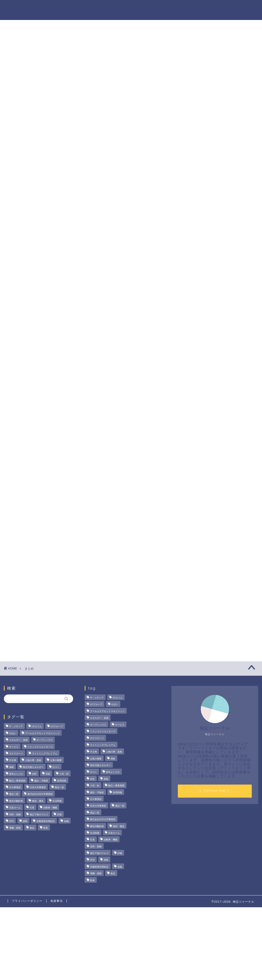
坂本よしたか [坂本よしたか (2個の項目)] (16, 774)
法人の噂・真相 (82, 8)
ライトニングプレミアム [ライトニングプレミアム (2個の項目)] (45, 754)
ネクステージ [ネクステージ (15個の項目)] (16, 754)
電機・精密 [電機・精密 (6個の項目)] (15, 828)
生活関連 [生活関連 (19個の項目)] (57, 801)
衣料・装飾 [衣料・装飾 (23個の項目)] (15, 815)
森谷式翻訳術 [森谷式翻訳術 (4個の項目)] (16, 801)
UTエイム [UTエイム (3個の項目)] (37, 727)
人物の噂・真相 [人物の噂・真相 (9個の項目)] (33, 760)
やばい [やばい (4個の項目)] (13, 733)
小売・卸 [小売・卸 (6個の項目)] (64, 774)
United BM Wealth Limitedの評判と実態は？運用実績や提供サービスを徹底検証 (219, 319)
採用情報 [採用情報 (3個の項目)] (62, 781)
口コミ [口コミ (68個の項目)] (56, 767)
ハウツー (184, 8)
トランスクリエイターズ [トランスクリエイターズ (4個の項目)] (40, 747)
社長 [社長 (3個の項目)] (32, 808)
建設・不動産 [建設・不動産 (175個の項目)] (41, 781)
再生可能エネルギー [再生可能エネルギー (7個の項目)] (33, 767)
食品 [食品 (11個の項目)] (32, 828)
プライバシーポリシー (27, 901)
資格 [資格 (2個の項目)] (25, 821)
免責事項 (57, 901)
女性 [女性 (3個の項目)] (34, 774)
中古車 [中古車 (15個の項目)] (13, 760)
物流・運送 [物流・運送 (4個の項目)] (38, 801)
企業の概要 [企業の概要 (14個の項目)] (56, 760)
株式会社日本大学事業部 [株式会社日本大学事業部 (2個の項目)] (40, 794)
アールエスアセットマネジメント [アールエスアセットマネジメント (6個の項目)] (42, 733)
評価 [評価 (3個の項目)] (59, 815)
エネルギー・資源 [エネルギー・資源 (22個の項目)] (18, 740)
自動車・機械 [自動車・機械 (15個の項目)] (50, 808)
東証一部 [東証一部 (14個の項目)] (59, 787)
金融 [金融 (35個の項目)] (66, 821)
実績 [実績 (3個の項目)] (48, 774)
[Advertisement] (217, 433)
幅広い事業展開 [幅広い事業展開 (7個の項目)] (17, 781)
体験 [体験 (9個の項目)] (12, 767)
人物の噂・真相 (154, 8)
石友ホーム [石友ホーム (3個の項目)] (15, 808)
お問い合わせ (241, 8)
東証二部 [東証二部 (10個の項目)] (14, 794)
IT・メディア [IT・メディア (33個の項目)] (16, 727)
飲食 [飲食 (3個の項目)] (46, 828)
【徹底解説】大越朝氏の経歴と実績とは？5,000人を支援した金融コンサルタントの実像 (219, 286)
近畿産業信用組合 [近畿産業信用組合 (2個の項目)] (46, 821)
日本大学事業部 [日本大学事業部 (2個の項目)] (38, 787)
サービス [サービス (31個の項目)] (14, 747)
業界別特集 (211, 8)
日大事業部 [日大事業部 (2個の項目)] (15, 787)
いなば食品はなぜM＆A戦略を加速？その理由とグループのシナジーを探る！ (219, 253)
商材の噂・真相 (118, 8)
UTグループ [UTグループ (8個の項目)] (57, 727)
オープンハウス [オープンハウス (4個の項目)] (45, 740)
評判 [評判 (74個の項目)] (12, 821)
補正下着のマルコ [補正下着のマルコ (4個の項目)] (39, 815)
